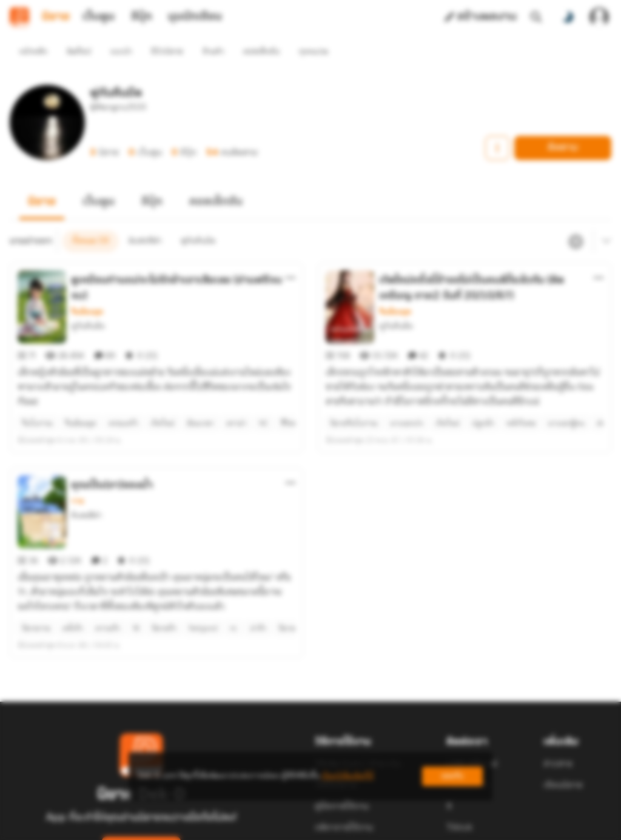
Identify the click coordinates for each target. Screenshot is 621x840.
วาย (77, 457)
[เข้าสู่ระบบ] (599, 17)
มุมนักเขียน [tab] (195, 17)
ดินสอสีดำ (86, 472)
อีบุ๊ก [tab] (142, 17)
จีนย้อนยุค (87, 290)
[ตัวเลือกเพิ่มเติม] (290, 256)
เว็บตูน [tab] (99, 17)
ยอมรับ (452, 776)
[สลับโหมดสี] (568, 17)
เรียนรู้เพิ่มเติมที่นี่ (347, 776)
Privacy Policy (398, 833)
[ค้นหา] (536, 17)
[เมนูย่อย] (605, 220)
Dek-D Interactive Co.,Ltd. (269, 833)
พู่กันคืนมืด (88, 304)
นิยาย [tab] (56, 17)
